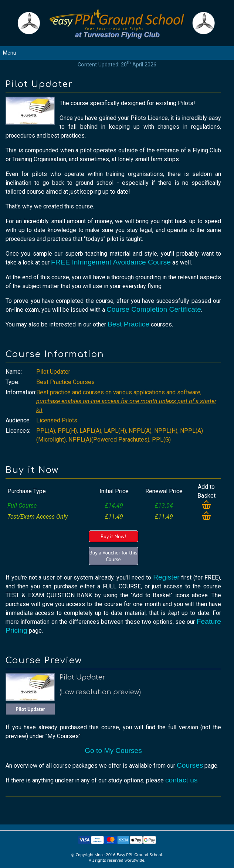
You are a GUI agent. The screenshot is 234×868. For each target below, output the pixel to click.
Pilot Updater (30, 709)
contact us (181, 780)
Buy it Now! (113, 536)
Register (166, 577)
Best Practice (128, 324)
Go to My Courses (113, 751)
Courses (190, 765)
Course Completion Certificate (154, 309)
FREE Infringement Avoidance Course (111, 262)
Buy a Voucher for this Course (113, 556)
